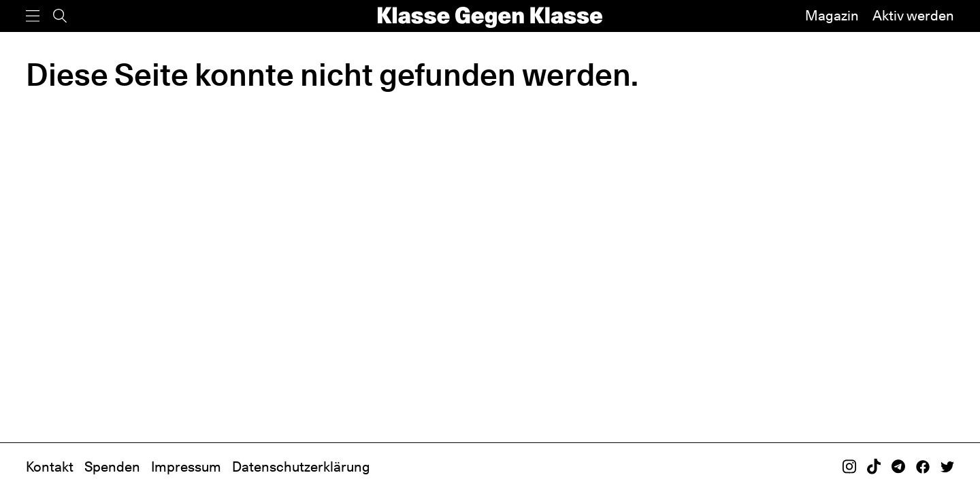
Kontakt (50, 467)
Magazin (832, 16)
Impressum (186, 467)
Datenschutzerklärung (301, 467)
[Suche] (60, 16)
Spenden (112, 467)
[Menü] (33, 16)
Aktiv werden (913, 16)
